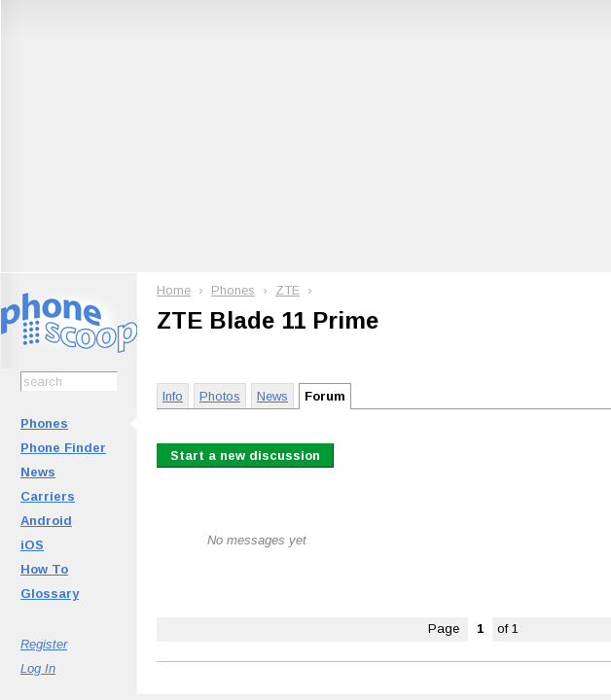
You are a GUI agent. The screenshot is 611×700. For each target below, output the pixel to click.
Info (173, 396)
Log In (38, 668)
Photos (220, 396)
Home (174, 290)
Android (46, 521)
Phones (44, 423)
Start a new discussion (245, 455)
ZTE (288, 290)
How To (44, 569)
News (38, 472)
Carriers (48, 496)
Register (44, 644)
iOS (32, 545)
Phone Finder (63, 448)
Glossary (50, 594)
